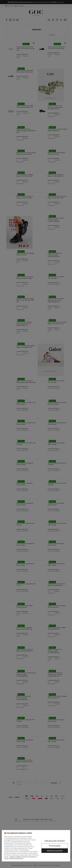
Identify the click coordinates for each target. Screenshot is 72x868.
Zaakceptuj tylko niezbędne (55, 841)
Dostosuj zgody (55, 846)
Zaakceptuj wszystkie (55, 851)
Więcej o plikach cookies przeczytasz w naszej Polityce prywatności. (20, 857)
